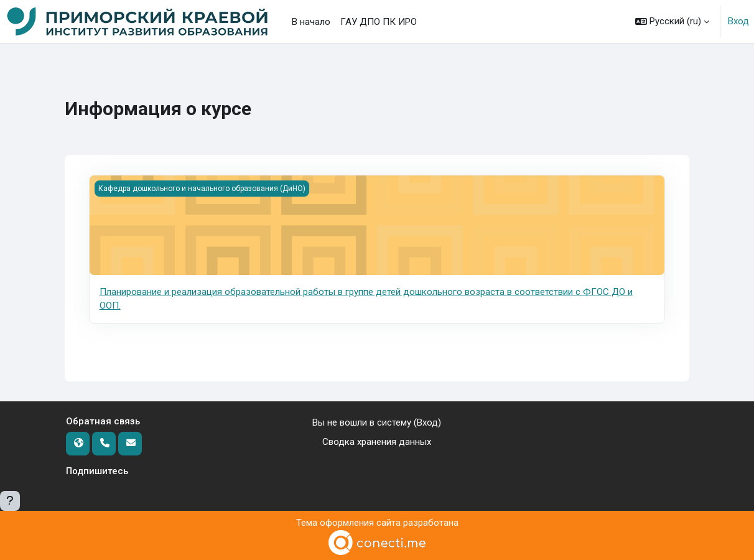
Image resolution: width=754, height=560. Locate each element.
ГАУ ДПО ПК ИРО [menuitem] (379, 22)
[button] (672, 21)
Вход (738, 21)
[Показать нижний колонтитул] (10, 501)
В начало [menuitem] (311, 22)
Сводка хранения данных (377, 442)
